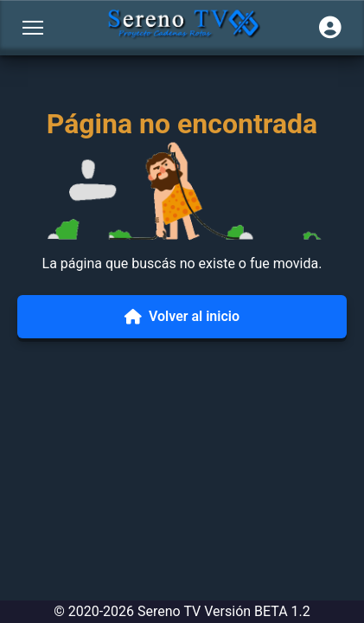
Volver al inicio (182, 316)
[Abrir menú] (33, 28)
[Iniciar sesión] (330, 28)
